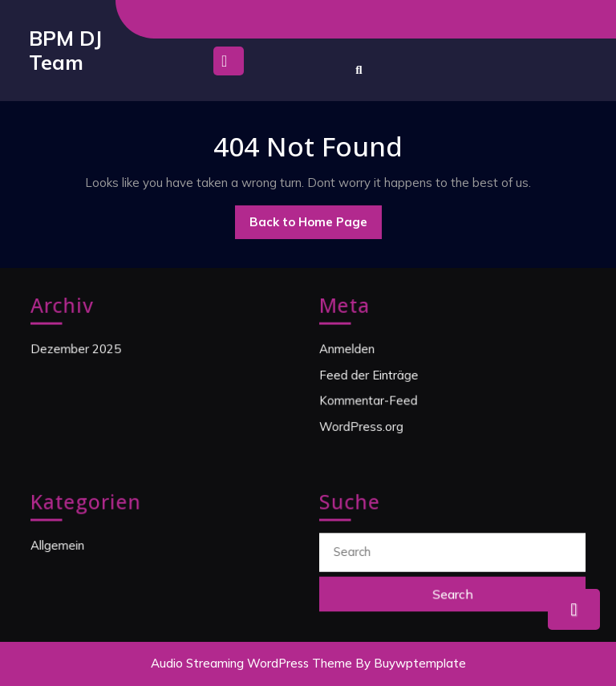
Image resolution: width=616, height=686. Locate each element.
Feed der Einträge (370, 375)
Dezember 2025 (77, 349)
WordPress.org (363, 425)
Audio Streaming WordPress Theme (251, 663)
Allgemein (59, 546)
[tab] (229, 65)
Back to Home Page (316, 226)
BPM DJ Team (65, 50)
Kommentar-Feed (370, 400)
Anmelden (349, 349)
